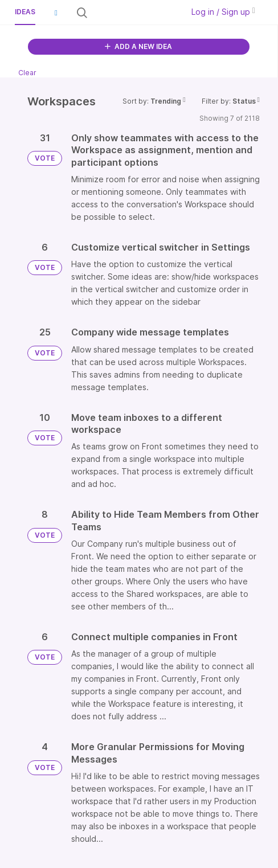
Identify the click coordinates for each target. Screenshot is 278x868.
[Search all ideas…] (134, 13)
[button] (56, 13)
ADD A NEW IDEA (138, 46)
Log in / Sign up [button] (223, 12)
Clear (27, 73)
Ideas (25, 12)
